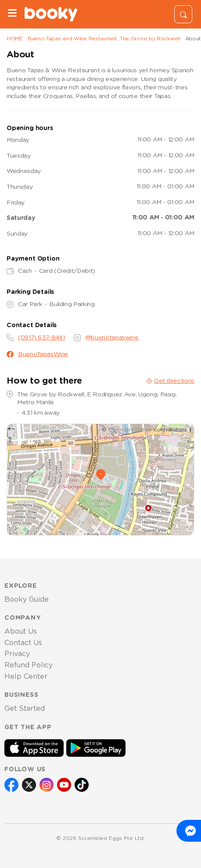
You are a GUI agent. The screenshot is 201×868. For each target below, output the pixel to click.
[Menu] (12, 14)
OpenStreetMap (130, 430)
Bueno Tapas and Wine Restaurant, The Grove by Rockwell (104, 39)
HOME (15, 39)
